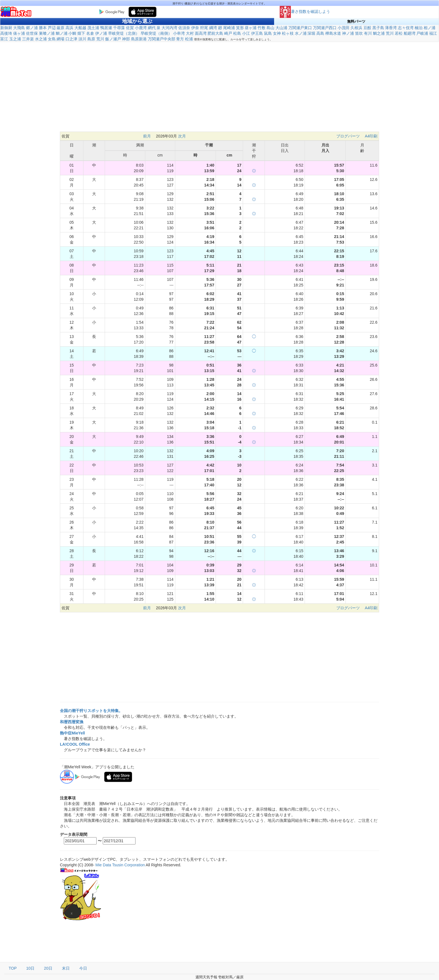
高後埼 (6, 33)
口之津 (71, 39)
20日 (48, 968)
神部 (126, 39)
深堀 (311, 33)
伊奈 (195, 28)
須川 (82, 39)
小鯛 (72, 33)
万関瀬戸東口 (300, 28)
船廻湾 (410, 33)
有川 (368, 33)
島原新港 (139, 39)
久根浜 (356, 28)
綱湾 (213, 28)
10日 (31, 968)
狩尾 (204, 28)
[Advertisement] (219, 90)
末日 (66, 968)
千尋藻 (119, 28)
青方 (180, 39)
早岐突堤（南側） (156, 33)
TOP (13, 968)
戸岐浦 (422, 33)
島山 (270, 28)
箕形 (240, 28)
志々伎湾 (406, 28)
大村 (190, 33)
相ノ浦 (429, 28)
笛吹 (359, 33)
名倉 (90, 33)
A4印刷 (371, 136)
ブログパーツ (348, 136)
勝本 (43, 28)
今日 (83, 968)
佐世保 (32, 33)
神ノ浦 (348, 33)
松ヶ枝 (288, 33)
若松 (399, 33)
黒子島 (378, 28)
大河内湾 (169, 28)
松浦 (189, 39)
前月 (147, 136)
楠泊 (419, 28)
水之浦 (41, 39)
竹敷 (261, 28)
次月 (182, 136)
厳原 (60, 28)
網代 (152, 28)
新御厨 (6, 28)
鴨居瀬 (106, 28)
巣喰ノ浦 (47, 33)
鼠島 (268, 33)
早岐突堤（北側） (124, 33)
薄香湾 (391, 28)
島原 (91, 39)
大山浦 (281, 28)
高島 (320, 33)
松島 (237, 33)
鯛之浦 (379, 33)
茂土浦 (93, 28)
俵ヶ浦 (19, 33)
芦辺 (52, 28)
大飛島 (19, 28)
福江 (433, 33)
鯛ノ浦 (62, 33)
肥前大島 (215, 33)
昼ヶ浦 (251, 28)
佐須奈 (184, 28)
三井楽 (28, 39)
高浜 (69, 28)
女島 (52, 39)
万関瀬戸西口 (325, 28)
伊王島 (257, 33)
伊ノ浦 (101, 33)
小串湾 (179, 33)
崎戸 (228, 33)
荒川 (390, 33)
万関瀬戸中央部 (162, 39)
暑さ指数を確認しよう (305, 11)
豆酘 (367, 28)
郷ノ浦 (32, 28)
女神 (277, 33)
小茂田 (344, 28)
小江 (246, 33)
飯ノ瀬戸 (113, 39)
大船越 (80, 28)
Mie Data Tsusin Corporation (120, 865)
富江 (4, 39)
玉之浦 (15, 39)
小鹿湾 (141, 28)
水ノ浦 (301, 33)
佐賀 (130, 28)
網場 (60, 39)
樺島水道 (333, 33)
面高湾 (201, 33)
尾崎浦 (229, 28)
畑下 (81, 33)
